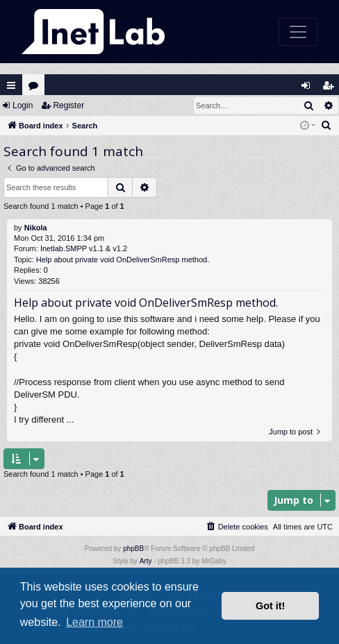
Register (68, 105)
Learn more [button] (94, 622)
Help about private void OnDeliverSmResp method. (123, 260)
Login (23, 105)
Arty (146, 561)
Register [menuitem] (331, 88)
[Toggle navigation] (298, 32)
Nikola (36, 228)
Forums (36, 88)
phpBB (133, 549)
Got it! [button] (270, 606)
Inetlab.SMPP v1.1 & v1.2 (84, 248)
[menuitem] (326, 126)
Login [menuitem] (309, 88)
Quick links (11, 85)
